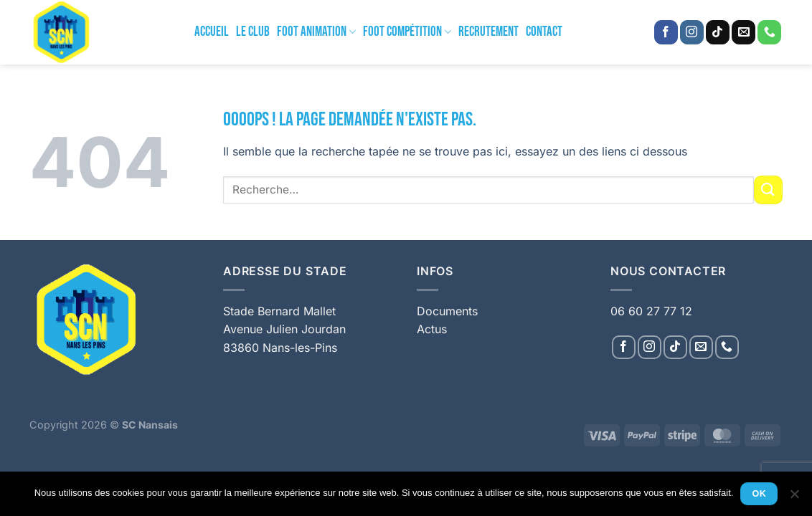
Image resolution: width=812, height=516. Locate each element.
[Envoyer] (768, 190)
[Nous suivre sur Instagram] (692, 32)
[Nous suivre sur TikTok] (718, 32)
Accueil (212, 32)
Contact (544, 32)
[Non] (794, 498)
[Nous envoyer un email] (743, 32)
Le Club (253, 32)
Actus (432, 329)
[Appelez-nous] (769, 32)
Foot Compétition (407, 32)
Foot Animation (316, 32)
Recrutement (488, 32)
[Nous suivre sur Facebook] (666, 32)
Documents (447, 311)
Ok (760, 494)
